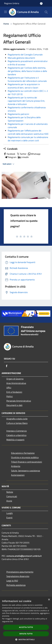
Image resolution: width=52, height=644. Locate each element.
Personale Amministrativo (19, 401)
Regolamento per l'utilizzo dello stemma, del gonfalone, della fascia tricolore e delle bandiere (27, 71)
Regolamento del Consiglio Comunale (25, 55)
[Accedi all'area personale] (41, 4)
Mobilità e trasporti (15, 440)
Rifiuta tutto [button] (26, 634)
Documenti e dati (14, 405)
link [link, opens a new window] (11, 621)
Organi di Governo (15, 379)
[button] (26, 639)
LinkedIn (23, 157)
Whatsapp (34, 154)
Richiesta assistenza (16, 585)
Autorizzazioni (18, 475)
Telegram (10, 157)
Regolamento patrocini (18, 114)
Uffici (9, 388)
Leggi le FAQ (12, 581)
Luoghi (10, 513)
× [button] (49, 600)
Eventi (9, 518)
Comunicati (12, 496)
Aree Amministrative (16, 383)
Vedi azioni (9, 164)
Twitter (21, 154)
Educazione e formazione (23, 453)
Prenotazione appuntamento (20, 572)
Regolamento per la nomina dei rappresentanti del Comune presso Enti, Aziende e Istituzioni (26, 101)
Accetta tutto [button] (26, 627)
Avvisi (9, 501)
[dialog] (26, 620)
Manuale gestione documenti (21, 58)
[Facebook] (7, 366)
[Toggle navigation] (6, 12)
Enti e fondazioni (14, 392)
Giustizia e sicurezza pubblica (25, 457)
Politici (10, 396)
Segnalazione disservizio (18, 576)
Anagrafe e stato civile (17, 419)
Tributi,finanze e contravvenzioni (27, 462)
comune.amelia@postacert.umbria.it (24, 556)
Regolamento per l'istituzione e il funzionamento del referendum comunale (27, 79)
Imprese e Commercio (17, 431)
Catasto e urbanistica (16, 435)
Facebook (9, 154)
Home (6, 24)
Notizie (10, 492)
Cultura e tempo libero (17, 423)
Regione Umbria (12, 3)
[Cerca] (46, 12)
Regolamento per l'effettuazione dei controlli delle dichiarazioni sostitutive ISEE (28, 132)
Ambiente (16, 466)
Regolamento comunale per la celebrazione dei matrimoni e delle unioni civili (28, 139)
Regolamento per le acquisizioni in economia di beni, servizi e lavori (24, 86)
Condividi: (10, 149)
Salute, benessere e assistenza (26, 471)
